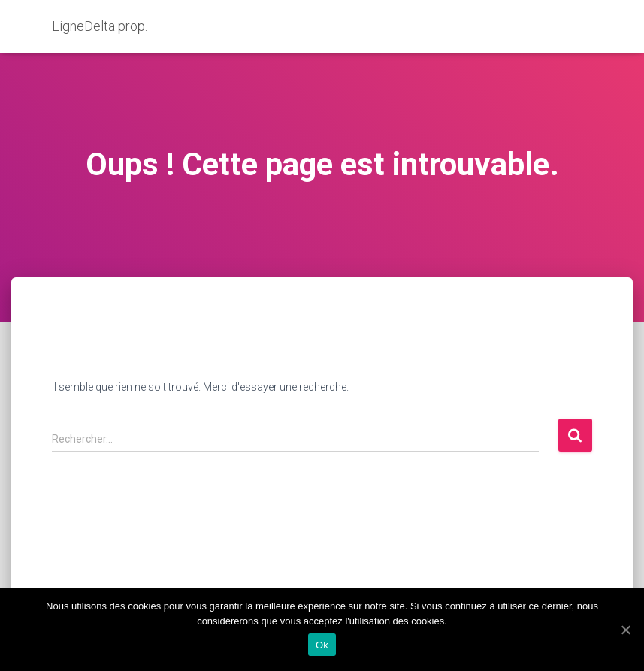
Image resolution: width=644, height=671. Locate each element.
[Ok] (625, 630)
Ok (322, 645)
